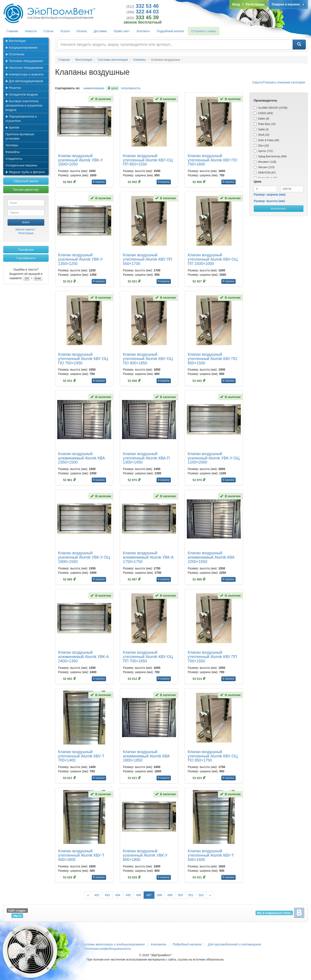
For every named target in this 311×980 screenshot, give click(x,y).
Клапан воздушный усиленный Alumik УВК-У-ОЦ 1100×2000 (214, 458)
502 (201, 895)
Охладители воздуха (22, 94)
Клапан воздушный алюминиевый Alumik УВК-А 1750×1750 (148, 557)
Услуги (65, 31)
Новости (31, 31)
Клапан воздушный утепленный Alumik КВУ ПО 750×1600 (212, 160)
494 (118, 895)
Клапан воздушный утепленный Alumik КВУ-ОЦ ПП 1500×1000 (213, 259)
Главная (12, 31)
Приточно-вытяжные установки (20, 136)
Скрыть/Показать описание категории (279, 82)
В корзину (99, 182)
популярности (131, 88)
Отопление (15, 54)
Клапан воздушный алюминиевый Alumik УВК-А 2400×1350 (83, 657)
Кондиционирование (21, 48)
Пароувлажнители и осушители (21, 119)
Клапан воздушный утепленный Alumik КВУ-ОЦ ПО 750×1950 (83, 359)
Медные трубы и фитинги (25, 172)
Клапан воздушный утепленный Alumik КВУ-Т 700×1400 (81, 756)
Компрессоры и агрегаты (25, 74)
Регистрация (26, 233)
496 (139, 895)
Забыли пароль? (25, 229)
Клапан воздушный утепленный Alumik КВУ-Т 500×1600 (211, 855)
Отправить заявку (204, 31)
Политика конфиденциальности (108, 949)
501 (191, 895)
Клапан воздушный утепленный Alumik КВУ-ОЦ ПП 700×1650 (148, 657)
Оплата (82, 31)
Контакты (143, 31)
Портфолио (26, 250)
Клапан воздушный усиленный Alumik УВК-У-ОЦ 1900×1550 (84, 557)
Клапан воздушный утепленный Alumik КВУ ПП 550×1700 (148, 259)
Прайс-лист (122, 31)
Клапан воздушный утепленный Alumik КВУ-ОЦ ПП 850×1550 (148, 160)
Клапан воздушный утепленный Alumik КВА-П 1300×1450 (146, 458)
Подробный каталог (170, 31)
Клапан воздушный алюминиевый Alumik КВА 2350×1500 (82, 458)
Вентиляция (16, 41)
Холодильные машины (21, 165)
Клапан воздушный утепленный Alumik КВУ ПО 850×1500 (212, 359)
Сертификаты (26, 258)
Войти (26, 222)
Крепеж (12, 127)
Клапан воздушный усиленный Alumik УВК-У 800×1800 (145, 855)
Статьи (48, 31)
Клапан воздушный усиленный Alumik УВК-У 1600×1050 (80, 160)
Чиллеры (12, 145)
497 (149, 895)
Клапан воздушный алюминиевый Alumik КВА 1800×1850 (146, 756)
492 (97, 895)
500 (180, 895)
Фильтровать (278, 209)
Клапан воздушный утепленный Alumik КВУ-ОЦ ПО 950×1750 (213, 756)
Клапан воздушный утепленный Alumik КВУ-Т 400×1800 (81, 855)
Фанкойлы (13, 152)
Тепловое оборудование (24, 61)
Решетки (13, 88)
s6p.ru (17, 915)
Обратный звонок (26, 181)
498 (159, 895)
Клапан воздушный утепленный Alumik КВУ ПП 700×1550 (212, 657)
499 (170, 895)
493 (107, 895)
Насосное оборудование (24, 68)
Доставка (100, 31)
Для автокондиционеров (24, 81)
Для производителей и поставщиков (235, 944)
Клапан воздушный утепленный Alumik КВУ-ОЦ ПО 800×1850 (148, 359)
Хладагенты (14, 159)
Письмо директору (26, 190)
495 (128, 895)
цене (113, 88)
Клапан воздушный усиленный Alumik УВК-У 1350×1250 (80, 259)
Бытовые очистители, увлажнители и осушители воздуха (24, 105)
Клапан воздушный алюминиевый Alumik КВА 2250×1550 (211, 557)
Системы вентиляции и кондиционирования (113, 944)
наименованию (94, 88)
